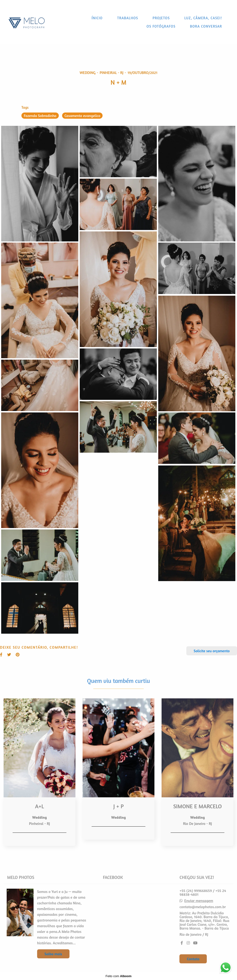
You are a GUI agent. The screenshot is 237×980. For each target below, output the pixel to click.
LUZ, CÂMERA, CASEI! (203, 18)
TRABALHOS (128, 18)
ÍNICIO (97, 18)
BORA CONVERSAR (206, 26)
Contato (193, 959)
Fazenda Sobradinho (40, 116)
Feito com (118, 976)
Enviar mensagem (199, 901)
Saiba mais (53, 954)
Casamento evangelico (82, 116)
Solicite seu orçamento (212, 651)
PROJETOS (161, 18)
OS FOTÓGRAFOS (161, 26)
